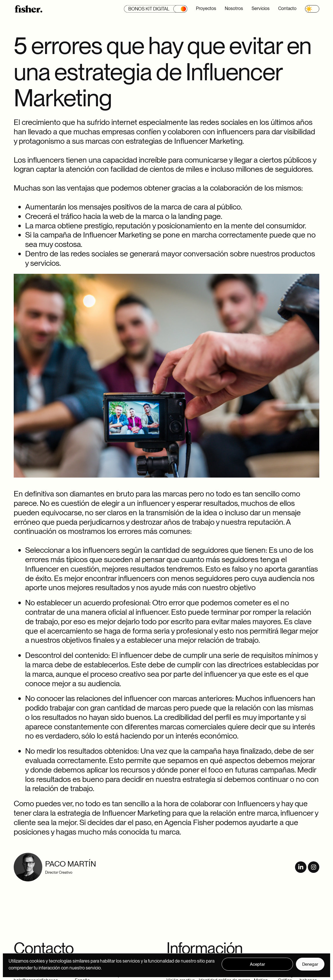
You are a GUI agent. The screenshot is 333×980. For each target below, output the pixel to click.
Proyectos (206, 8)
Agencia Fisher (189, 822)
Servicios (261, 8)
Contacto (287, 8)
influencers (235, 132)
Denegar (310, 964)
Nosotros (234, 8)
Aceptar (257, 964)
